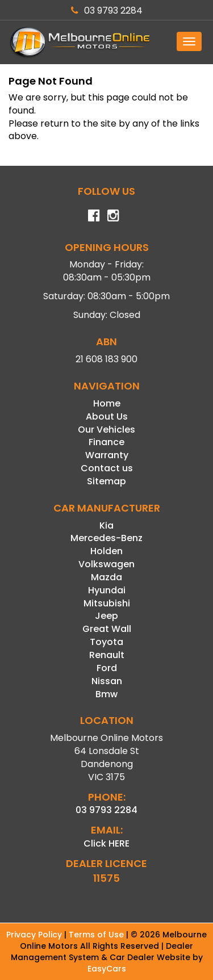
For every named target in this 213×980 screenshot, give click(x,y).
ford (107, 668)
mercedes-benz (106, 538)
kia (106, 525)
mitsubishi (107, 603)
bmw (106, 694)
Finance (106, 442)
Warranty (107, 455)
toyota (106, 642)
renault (107, 655)
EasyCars (107, 969)
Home (107, 403)
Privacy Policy (35, 935)
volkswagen (106, 564)
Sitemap (106, 481)
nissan (107, 681)
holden (106, 551)
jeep (106, 616)
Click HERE (106, 843)
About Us (107, 416)
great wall (107, 629)
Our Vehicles (106, 430)
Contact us (107, 468)
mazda (106, 577)
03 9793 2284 (107, 11)
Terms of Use (97, 935)
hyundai (107, 590)
